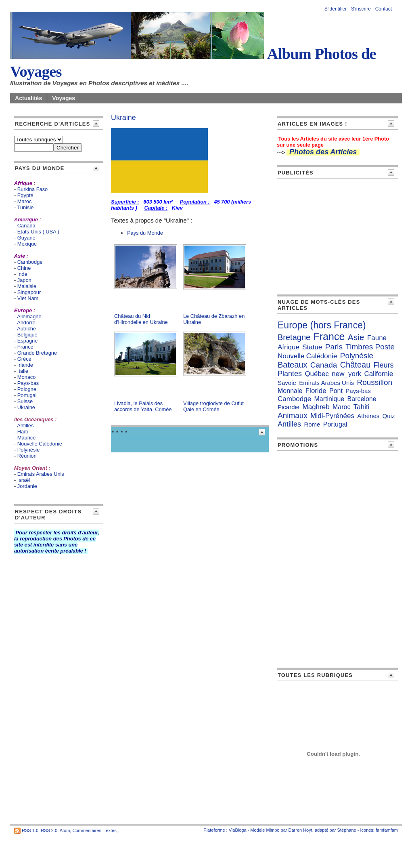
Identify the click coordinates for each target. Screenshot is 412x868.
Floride (316, 391)
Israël (24, 480)
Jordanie (27, 486)
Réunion (27, 456)
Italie (23, 371)
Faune (377, 338)
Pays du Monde (145, 233)
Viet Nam (28, 298)
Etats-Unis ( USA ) (38, 232)
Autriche (26, 329)
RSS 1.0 (30, 830)
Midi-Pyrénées (332, 416)
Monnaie (290, 391)
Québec (317, 374)
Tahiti (362, 407)
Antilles (25, 426)
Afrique (289, 347)
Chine (24, 268)
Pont (336, 391)
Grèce (24, 359)
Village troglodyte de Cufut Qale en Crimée (213, 406)
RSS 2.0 (49, 830)
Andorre (26, 323)
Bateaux (292, 365)
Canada (324, 365)
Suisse (25, 401)
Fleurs (384, 365)
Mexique (27, 244)
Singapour (29, 292)
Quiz (389, 416)
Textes (110, 830)
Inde (22, 274)
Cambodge (30, 262)
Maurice (27, 438)
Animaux (293, 415)
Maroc (25, 201)
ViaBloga (238, 830)
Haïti (23, 432)
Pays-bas (28, 383)
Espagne (28, 341)
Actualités (28, 98)
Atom (65, 830)
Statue (312, 347)
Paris (334, 347)
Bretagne (294, 337)
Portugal (27, 395)
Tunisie (26, 207)
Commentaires (87, 830)
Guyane (26, 238)
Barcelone (362, 399)
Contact (384, 9)
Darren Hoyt (300, 830)
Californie (379, 374)
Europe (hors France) (322, 325)
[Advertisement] (337, 235)
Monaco (27, 377)
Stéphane (347, 830)
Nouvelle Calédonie (40, 444)
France (25, 347)
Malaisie (27, 286)
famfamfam (387, 830)
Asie (356, 337)
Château (356, 365)
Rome (312, 424)
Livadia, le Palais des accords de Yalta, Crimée (143, 406)
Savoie (287, 383)
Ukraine (26, 407)
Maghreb (316, 407)
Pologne (27, 389)
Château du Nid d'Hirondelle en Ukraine (141, 319)
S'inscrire (361, 9)
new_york (346, 374)
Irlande (25, 365)
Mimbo (273, 830)
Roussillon (374, 382)
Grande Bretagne (37, 353)
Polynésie (29, 450)
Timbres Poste (370, 347)
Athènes (368, 416)
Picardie (289, 407)
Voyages (64, 98)
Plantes (290, 374)
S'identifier (336, 9)
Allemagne (29, 316)
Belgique (27, 335)
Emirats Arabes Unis (41, 474)
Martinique (329, 399)
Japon (24, 280)
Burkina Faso (32, 189)
